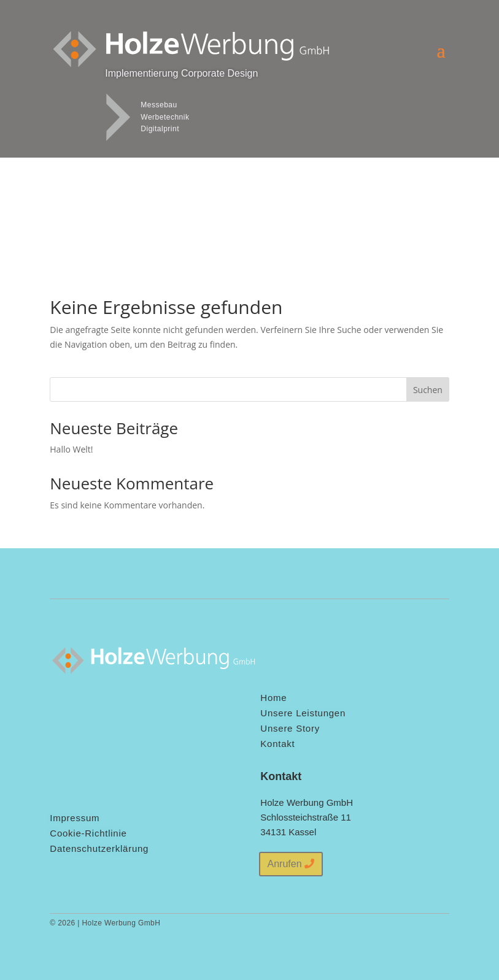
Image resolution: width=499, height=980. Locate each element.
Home (273, 698)
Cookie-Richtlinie (88, 833)
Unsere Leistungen (303, 713)
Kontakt (277, 744)
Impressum (75, 818)
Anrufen (285, 864)
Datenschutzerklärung (99, 848)
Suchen (428, 390)
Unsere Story (290, 728)
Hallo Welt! (71, 449)
